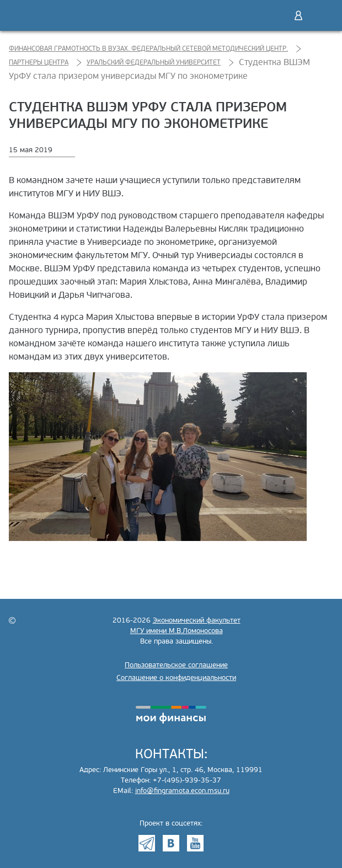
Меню (322, 15)
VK (171, 843)
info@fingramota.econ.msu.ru (182, 791)
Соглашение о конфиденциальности (176, 678)
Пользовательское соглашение (176, 665)
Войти (298, 15)
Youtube (195, 843)
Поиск (275, 15)
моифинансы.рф (171, 715)
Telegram (147, 843)
